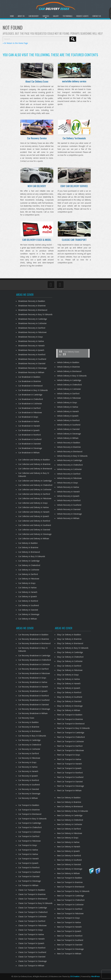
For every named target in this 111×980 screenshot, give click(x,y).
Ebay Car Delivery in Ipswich (69, 688)
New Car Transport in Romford (70, 936)
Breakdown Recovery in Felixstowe (32, 332)
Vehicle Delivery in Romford (68, 420)
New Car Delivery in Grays (68, 838)
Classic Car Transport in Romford (32, 948)
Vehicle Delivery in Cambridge (69, 380)
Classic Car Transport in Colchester (32, 917)
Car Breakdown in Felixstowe (30, 413)
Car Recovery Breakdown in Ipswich (33, 691)
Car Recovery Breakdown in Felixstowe (34, 673)
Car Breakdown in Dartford (29, 408)
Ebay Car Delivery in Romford (69, 692)
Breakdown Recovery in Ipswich (31, 350)
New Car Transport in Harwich (69, 927)
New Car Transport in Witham (69, 954)
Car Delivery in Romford (28, 601)
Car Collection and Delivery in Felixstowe (35, 498)
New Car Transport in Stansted (70, 945)
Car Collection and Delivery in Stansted (34, 530)
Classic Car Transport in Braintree (32, 894)
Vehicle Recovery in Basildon (69, 443)
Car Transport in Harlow (28, 850)
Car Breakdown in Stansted (29, 444)
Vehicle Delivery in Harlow (68, 407)
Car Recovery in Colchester (29, 749)
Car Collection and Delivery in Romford (34, 521)
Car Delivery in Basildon (28, 543)
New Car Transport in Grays (68, 918)
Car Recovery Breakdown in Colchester (34, 664)
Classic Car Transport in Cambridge (33, 908)
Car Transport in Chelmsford (30, 827)
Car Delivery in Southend (29, 605)
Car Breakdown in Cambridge (30, 395)
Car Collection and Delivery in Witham (34, 539)
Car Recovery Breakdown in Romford (33, 696)
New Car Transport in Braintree (70, 882)
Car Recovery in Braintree (29, 727)
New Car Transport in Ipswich (69, 931)
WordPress (95, 976)
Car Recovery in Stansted (29, 789)
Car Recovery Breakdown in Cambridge (34, 656)
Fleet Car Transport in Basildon (70, 715)
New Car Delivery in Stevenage (70, 869)
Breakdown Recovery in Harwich (31, 346)
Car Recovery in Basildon (28, 722)
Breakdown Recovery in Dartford (32, 328)
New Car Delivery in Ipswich (68, 851)
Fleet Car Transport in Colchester (70, 741)
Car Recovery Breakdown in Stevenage (34, 709)
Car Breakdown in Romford (29, 435)
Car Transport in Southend (29, 872)
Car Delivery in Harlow (27, 588)
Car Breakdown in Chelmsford (31, 399)
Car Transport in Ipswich (28, 863)
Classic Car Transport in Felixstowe (32, 926)
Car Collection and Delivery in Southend (35, 525)
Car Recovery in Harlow (28, 767)
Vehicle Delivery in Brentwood (69, 371)
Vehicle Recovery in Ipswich (68, 496)
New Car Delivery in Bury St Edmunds (72, 811)
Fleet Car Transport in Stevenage (70, 786)
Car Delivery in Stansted (28, 610)
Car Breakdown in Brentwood (30, 386)
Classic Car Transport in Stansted (32, 957)
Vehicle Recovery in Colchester (69, 469)
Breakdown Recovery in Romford (32, 355)
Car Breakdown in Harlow (29, 421)
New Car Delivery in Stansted (69, 864)
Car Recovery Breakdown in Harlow (33, 682)
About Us (21, 16)
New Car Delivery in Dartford (69, 829)
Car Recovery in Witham (28, 798)
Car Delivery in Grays (27, 583)
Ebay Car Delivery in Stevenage (70, 706)
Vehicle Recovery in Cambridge (70, 460)
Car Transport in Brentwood (30, 814)
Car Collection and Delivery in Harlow (33, 507)
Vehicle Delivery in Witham (68, 438)
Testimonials (68, 16)
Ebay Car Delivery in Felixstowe (70, 670)
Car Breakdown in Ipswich (29, 430)
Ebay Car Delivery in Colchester (70, 661)
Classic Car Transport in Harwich (31, 939)
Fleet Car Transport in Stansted (70, 782)
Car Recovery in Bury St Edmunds (32, 736)
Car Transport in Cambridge (30, 823)
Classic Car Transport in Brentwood (33, 899)
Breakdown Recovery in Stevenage (32, 368)
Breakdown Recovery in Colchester (32, 323)
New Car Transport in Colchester (70, 905)
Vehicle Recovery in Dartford (69, 474)
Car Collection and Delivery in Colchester (35, 490)
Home (12, 16)
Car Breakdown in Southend (30, 439)
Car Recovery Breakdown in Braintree (34, 639)
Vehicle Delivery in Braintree (68, 367)
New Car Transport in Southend (70, 940)
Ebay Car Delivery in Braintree (69, 639)
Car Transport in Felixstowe (29, 841)
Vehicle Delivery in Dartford (68, 394)
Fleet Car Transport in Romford (70, 773)
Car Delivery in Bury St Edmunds (32, 556)
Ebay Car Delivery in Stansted (69, 701)
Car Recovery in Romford (29, 780)
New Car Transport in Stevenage (70, 949)
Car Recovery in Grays (27, 762)
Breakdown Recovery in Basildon (32, 301)
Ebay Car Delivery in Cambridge (70, 652)
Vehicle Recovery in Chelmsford (70, 465)
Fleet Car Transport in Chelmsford (71, 737)
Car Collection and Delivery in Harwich (34, 512)
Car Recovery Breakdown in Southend (34, 700)
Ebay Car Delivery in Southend (70, 697)
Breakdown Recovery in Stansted (32, 363)
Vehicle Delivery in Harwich (68, 411)
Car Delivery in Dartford (28, 574)
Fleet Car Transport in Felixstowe (70, 750)
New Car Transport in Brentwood (71, 887)
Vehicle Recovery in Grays (67, 483)
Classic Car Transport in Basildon (32, 890)
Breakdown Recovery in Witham (31, 372)
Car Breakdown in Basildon (29, 377)
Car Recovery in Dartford (29, 753)
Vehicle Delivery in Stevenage (69, 434)
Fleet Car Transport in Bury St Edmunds (73, 728)
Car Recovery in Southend (29, 785)
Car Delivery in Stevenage (29, 614)
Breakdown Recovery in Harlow (31, 341)
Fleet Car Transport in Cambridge (71, 733)
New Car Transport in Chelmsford (71, 900)
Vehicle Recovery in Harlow (68, 487)
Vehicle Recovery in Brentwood (70, 452)
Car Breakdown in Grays (28, 417)
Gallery (56, 16)
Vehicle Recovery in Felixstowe (69, 478)
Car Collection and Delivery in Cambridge (35, 481)
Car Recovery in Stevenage (29, 794)
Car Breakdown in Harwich (29, 426)
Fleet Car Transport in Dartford (70, 746)
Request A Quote (82, 16)
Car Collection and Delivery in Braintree (34, 464)
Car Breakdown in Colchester (30, 404)
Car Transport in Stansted (29, 876)
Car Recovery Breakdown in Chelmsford (35, 660)
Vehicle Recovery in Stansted (69, 509)
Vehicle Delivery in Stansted (68, 429)
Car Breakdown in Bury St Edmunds (33, 390)
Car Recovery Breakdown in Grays (32, 678)
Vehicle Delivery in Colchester (69, 389)
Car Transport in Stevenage (30, 881)
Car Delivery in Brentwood (29, 552)
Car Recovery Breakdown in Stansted (33, 705)
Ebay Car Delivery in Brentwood (70, 643)
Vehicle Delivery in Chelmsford (69, 385)
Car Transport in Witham (28, 885)
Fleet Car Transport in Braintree (70, 719)
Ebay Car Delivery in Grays (68, 675)
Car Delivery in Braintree (28, 547)
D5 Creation (75, 976)
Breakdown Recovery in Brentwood (33, 310)
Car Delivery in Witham (28, 619)
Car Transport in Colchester (30, 832)
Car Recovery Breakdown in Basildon (33, 635)
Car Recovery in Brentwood (30, 731)
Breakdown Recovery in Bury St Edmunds (35, 314)
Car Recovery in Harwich (28, 771)
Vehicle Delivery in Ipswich (68, 416)
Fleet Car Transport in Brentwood (71, 724)
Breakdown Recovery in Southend (32, 359)
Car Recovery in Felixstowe (29, 758)
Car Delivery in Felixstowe (29, 579)
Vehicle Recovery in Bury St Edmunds (72, 456)
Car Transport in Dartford (29, 836)
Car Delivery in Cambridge (29, 561)
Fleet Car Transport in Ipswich (69, 768)
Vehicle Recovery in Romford (69, 500)
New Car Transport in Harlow (69, 922)
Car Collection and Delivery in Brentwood (35, 469)
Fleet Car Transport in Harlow (69, 759)
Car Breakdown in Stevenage (30, 448)
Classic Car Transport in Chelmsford (33, 912)
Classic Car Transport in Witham (31, 966)
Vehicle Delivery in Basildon (68, 362)
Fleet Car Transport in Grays (69, 755)
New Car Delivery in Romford (69, 856)
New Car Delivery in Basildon (69, 798)
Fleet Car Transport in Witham (69, 791)
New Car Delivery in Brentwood (70, 807)
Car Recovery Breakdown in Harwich (33, 687)
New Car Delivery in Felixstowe (70, 833)
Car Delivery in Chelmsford (29, 565)
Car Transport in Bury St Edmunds (32, 819)
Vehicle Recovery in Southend (69, 505)
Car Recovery (34, 16)
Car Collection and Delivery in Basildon (34, 460)
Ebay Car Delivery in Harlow (68, 679)
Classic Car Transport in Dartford (32, 921)
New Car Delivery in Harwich (69, 847)
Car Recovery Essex (26, 718)
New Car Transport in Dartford (70, 909)
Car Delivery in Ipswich (28, 597)
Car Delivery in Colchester (29, 570)
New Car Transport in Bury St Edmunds (73, 891)
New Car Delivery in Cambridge (70, 815)
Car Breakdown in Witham (29, 453)
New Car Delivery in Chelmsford (70, 820)
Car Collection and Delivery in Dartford (34, 494)
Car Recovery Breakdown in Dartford (33, 669)
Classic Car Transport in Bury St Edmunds (35, 903)
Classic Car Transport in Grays (31, 930)
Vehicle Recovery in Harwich (68, 492)
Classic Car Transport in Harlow (31, 934)
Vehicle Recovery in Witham (68, 518)
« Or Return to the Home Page (15, 43)
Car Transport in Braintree (29, 810)
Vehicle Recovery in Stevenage (69, 514)
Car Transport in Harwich (29, 859)
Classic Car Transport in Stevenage (32, 961)
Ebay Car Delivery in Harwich (69, 684)
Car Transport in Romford (29, 868)
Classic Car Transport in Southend (32, 952)
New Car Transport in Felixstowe (70, 914)
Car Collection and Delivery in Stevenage (35, 534)
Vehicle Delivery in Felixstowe (69, 398)
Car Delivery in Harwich (28, 592)
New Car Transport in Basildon (70, 878)
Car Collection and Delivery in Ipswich (34, 516)
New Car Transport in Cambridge (70, 896)
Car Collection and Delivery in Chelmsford (35, 485)
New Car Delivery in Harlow (68, 842)
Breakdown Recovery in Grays (31, 337)
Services (46, 16)
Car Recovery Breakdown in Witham (33, 713)
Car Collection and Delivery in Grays (33, 503)
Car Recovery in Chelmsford (30, 745)
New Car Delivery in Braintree (69, 802)
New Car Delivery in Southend (69, 860)
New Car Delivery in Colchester (70, 824)
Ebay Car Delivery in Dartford (69, 666)
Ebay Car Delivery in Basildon (69, 635)
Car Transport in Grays (28, 845)
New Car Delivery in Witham (68, 873)
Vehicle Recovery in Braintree (69, 447)
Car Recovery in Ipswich (28, 776)
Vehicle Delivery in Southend (69, 425)
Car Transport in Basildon (29, 805)
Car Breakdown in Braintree (30, 381)
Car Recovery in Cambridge (29, 740)
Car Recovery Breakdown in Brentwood (34, 643)
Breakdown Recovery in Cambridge (33, 319)
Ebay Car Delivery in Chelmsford (70, 657)
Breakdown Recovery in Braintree (32, 306)
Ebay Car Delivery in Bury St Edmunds (73, 648)
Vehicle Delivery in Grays (67, 403)
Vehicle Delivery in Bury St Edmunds (72, 376)
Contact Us (97, 16)
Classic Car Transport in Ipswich (31, 943)
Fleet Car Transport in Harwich (69, 764)
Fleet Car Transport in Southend (70, 777)
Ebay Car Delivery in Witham (69, 710)
